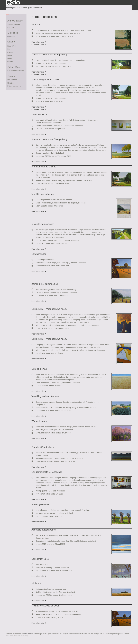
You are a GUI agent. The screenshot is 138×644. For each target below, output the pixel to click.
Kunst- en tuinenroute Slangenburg (49, 55)
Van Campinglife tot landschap (47, 472)
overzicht (11, 36)
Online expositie (39, 44)
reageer (11, 83)
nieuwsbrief (12, 80)
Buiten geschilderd (41, 504)
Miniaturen (37, 583)
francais (11, 28)
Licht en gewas (39, 369)
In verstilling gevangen (43, 224)
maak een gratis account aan (31, 8)
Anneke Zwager (64, 3)
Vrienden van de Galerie (44, 167)
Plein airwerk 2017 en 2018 (45, 606)
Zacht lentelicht (39, 114)
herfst (10, 59)
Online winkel (15, 67)
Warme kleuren (39, 421)
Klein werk (12, 46)
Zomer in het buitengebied (45, 284)
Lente (10, 55)
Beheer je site (12, 8)
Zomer (10, 49)
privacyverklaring (14, 86)
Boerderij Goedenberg (43, 447)
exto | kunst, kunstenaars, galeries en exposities (13, 3)
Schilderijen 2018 (40, 559)
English (8, 15)
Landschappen (39, 254)
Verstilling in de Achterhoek (45, 396)
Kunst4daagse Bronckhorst (45, 79)
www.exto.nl (29, 634)
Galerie (11, 42)
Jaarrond (36, 25)
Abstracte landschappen (44, 530)
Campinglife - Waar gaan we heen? (49, 309)
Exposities (13, 33)
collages (11, 52)
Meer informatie (39, 42)
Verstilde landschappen (43, 194)
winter (10, 62)
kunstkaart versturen (16, 71)
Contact (11, 76)
